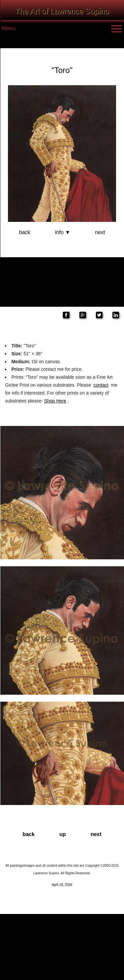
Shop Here (55, 401)
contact (101, 385)
